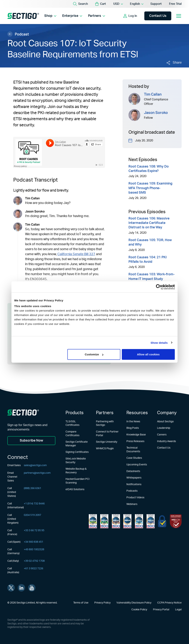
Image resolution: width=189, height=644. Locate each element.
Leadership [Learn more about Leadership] (164, 428)
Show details (159, 343)
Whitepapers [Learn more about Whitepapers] (134, 478)
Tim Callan (153, 94)
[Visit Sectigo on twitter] (11, 588)
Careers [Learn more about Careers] (162, 435)
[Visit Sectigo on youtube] (32, 588)
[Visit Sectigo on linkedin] (21, 588)
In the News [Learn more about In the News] (133, 422)
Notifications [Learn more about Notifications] (134, 484)
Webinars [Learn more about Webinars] (132, 504)
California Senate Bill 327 (76, 254)
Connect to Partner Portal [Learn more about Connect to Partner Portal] (107, 434)
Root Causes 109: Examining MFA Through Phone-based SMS (150, 188)
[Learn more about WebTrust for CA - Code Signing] (151, 521)
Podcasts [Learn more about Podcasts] (132, 491)
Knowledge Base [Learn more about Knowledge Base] (136, 435)
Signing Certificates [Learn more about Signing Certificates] (77, 452)
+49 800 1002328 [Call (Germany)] (34, 550)
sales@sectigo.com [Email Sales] (35, 465)
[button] (101, 4)
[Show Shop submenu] (55, 16)
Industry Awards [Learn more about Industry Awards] (166, 441)
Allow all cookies (148, 354)
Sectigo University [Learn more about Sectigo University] (107, 442)
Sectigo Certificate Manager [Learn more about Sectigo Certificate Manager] (77, 444)
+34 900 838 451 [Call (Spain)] (33, 542)
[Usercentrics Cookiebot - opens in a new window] (159, 287)
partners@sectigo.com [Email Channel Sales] (37, 473)
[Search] (80, 4)
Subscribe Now (31, 441)
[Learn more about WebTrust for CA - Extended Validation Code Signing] (127, 521)
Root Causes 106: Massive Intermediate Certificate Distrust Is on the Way (149, 223)
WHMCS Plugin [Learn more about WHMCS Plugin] (105, 449)
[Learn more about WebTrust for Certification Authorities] (104, 521)
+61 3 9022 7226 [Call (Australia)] (33, 569)
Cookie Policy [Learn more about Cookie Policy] (139, 610)
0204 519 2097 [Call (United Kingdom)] (32, 515)
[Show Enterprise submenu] (81, 16)
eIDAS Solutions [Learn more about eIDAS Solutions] (75, 489)
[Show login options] (130, 16)
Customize (94, 354)
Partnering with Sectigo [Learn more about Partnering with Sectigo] (105, 423)
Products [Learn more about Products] (75, 413)
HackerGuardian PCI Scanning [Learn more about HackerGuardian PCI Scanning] (78, 481)
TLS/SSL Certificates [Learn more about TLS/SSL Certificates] (72, 423)
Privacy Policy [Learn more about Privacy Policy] (102, 603)
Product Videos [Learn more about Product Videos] (135, 498)
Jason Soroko (156, 113)
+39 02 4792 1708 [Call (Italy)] (34, 561)
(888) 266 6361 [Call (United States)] (32, 488)
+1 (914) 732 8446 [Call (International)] (34, 504)
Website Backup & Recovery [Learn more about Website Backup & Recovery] (76, 471)
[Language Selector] (136, 4)
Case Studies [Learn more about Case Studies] (134, 458)
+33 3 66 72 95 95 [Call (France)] (34, 530)
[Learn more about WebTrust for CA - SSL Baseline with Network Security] (139, 521)
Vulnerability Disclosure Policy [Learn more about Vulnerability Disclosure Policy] (134, 603)
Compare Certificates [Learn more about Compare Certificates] (72, 434)
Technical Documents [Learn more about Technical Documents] (133, 450)
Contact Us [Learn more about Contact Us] (164, 448)
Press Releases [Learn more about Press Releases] (135, 441)
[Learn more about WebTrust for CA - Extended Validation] (116, 521)
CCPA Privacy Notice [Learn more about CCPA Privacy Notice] (169, 603)
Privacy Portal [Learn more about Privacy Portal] (161, 610)
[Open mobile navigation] (179, 16)
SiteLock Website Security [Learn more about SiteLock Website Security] (76, 461)
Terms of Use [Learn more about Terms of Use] (81, 603)
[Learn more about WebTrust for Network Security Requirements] (93, 521)
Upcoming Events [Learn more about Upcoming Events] (137, 465)
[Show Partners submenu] (104, 16)
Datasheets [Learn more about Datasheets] (133, 471)
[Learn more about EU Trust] (162, 521)
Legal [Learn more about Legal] (178, 610)
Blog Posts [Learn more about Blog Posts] (133, 428)
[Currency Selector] (118, 4)
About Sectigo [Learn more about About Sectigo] (165, 422)
